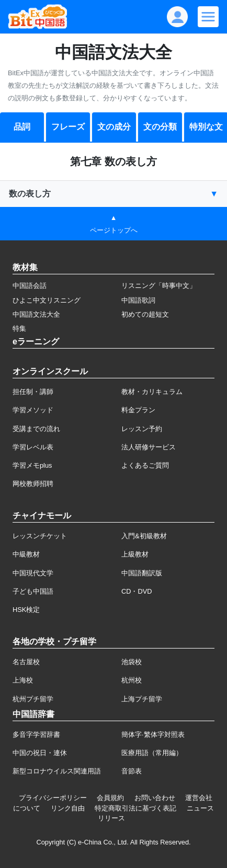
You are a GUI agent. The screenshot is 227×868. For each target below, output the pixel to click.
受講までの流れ (36, 429)
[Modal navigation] (208, 17)
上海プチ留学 (142, 699)
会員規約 (110, 798)
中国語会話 (30, 286)
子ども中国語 (33, 591)
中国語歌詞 (138, 300)
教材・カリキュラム (152, 392)
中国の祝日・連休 (40, 753)
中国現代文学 (33, 573)
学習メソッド (33, 410)
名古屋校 (26, 662)
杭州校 (132, 680)
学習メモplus (32, 465)
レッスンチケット (40, 536)
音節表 (132, 771)
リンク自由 (68, 808)
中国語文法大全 (36, 314)
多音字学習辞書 (36, 734)
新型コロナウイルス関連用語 (57, 771)
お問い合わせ (155, 798)
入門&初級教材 (144, 536)
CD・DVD (137, 591)
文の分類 (160, 127)
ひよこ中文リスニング (47, 300)
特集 (19, 328)
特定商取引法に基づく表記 (135, 808)
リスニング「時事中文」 (159, 286)
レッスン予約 (142, 429)
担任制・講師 (33, 392)
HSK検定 (26, 610)
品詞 (22, 127)
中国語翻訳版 (142, 573)
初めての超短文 (145, 314)
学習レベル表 (33, 447)
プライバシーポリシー (53, 798)
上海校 (23, 680)
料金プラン (138, 410)
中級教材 (26, 554)
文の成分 (114, 127)
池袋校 (132, 662)
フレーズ (68, 127)
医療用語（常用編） (152, 753)
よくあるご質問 (145, 465)
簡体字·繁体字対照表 (153, 734)
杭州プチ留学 (33, 699)
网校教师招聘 (33, 484)
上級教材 (135, 554)
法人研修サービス (149, 447)
